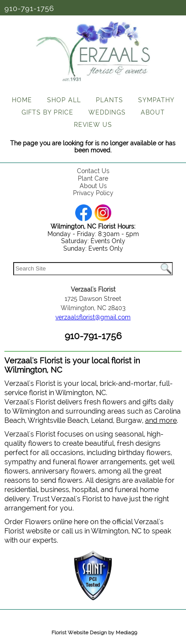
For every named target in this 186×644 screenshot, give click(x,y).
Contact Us (93, 171)
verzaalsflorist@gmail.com (93, 317)
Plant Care (93, 178)
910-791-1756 (29, 8)
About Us (93, 186)
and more (161, 420)
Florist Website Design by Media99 (94, 633)
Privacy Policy (93, 193)
